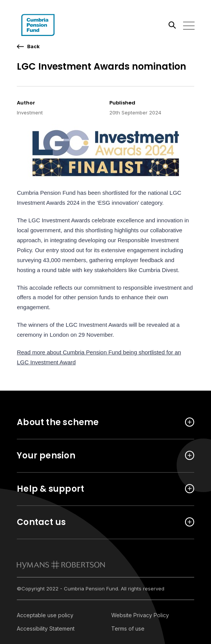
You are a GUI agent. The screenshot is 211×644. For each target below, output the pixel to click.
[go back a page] (28, 46)
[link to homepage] (61, 565)
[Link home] (51, 25)
